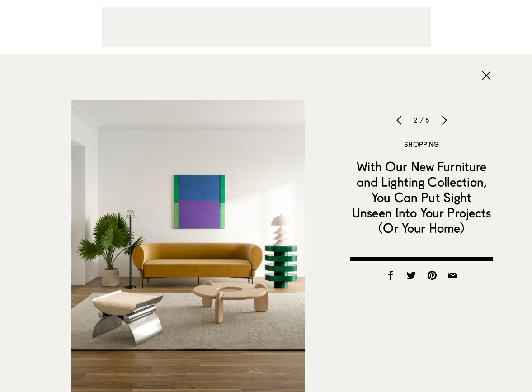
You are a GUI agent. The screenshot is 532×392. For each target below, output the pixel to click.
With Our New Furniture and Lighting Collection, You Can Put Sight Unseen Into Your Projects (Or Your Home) (422, 197)
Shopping (421, 144)
